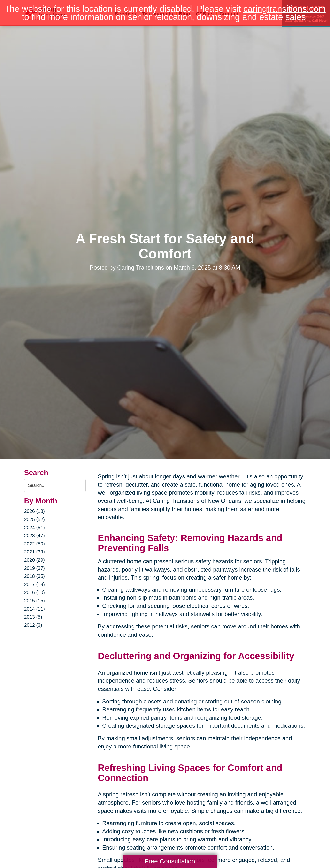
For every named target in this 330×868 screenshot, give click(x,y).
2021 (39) (34, 552)
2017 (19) (34, 584)
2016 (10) (34, 592)
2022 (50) (34, 544)
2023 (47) (34, 536)
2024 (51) (34, 528)
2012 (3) (33, 625)
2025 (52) (34, 519)
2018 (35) (34, 576)
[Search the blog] (55, 486)
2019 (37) (34, 568)
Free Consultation (170, 861)
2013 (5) (33, 617)
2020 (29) (34, 560)
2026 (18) (34, 511)
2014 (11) (34, 609)
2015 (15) (34, 601)
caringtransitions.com (284, 9)
